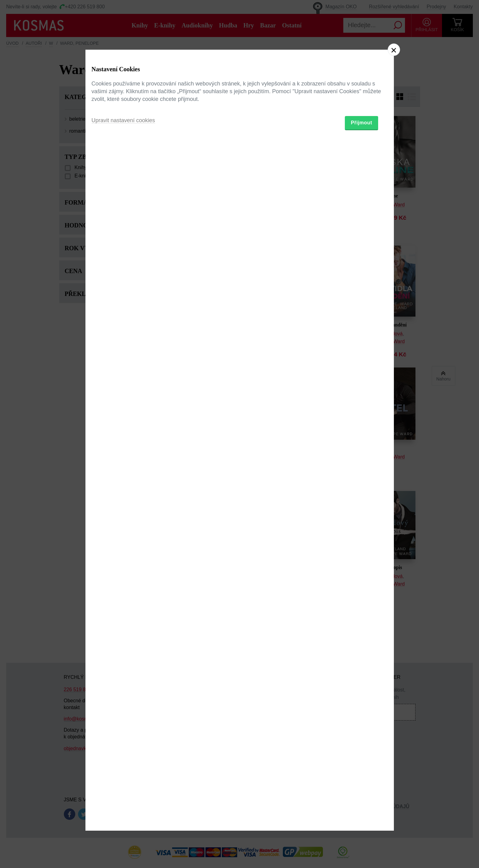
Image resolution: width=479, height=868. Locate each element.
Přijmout (362, 470)
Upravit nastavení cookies (123, 467)
